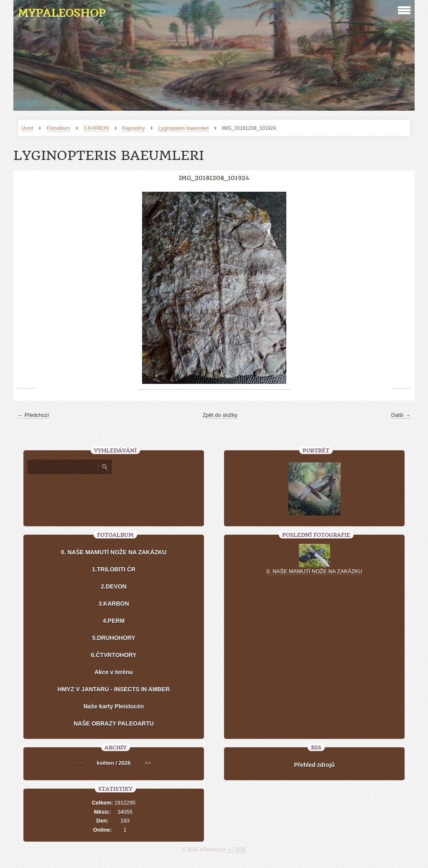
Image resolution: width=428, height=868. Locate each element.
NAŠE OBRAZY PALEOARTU (114, 723)
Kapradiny (134, 128)
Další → (401, 415)
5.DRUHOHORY (114, 638)
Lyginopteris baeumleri (184, 128)
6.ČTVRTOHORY (114, 655)
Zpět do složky (220, 415)
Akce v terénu (114, 672)
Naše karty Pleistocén (114, 706)
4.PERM (114, 621)
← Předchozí (33, 415)
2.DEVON (113, 586)
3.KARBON (96, 128)
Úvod (27, 128)
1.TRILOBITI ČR (114, 569)
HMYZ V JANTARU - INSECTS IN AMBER (114, 689)
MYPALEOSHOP (61, 13)
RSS (241, 850)
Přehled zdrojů (314, 765)
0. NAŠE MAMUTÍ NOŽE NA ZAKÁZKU (114, 552)
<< (80, 763)
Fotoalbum (58, 128)
